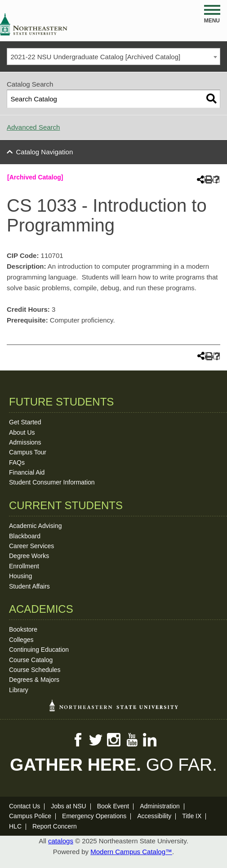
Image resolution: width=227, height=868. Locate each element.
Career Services (31, 546)
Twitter (96, 740)
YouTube (132, 740)
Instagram (114, 740)
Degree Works (29, 556)
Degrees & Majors (34, 680)
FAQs (17, 462)
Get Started (25, 422)
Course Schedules (35, 670)
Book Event (113, 806)
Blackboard (25, 536)
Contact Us (24, 806)
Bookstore (23, 629)
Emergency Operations (94, 816)
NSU (34, 24)
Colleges (21, 640)
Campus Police (30, 816)
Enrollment (24, 566)
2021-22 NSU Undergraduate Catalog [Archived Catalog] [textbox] (96, 57)
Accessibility (154, 816)
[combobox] (113, 57)
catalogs (61, 841)
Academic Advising (36, 526)
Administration (160, 806)
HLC (15, 826)
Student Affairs (29, 586)
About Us (22, 432)
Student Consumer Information (52, 482)
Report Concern (55, 826)
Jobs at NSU (69, 806)
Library (19, 690)
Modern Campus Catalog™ (131, 852)
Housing (20, 576)
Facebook (78, 740)
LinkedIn (150, 740)
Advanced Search (33, 127)
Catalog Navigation (45, 152)
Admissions (25, 442)
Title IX (192, 816)
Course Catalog (31, 660)
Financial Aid (27, 472)
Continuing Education (39, 650)
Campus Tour (28, 452)
